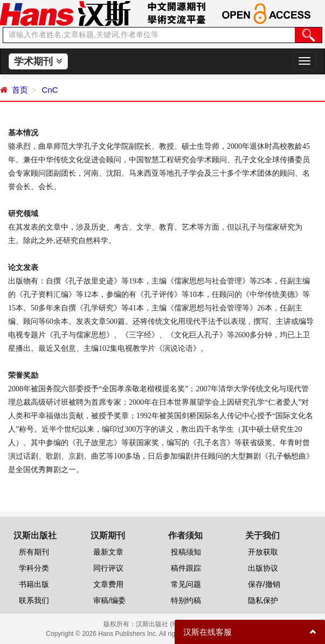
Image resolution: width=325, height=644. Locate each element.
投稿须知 (186, 552)
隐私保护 (263, 600)
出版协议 (263, 568)
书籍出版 (34, 584)
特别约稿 (186, 600)
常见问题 (186, 584)
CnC (49, 90)
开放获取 (263, 552)
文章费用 (108, 584)
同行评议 (108, 568)
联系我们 (34, 600)
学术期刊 (38, 61)
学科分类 (34, 568)
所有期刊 (34, 552)
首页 (20, 90)
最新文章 (108, 552)
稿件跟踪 (186, 568)
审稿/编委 (109, 600)
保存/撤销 (264, 584)
